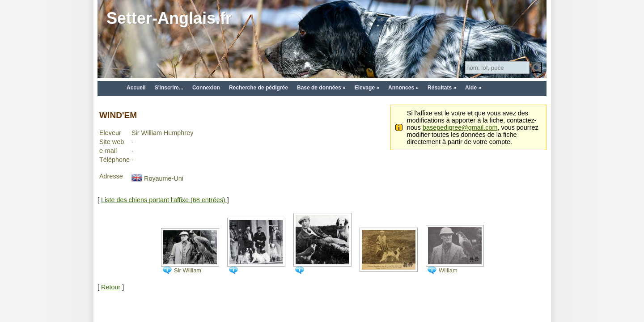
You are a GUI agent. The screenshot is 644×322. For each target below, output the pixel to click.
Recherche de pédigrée (258, 88)
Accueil (136, 88)
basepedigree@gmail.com (460, 127)
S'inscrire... (169, 88)
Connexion (206, 88)
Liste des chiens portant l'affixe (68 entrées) (164, 200)
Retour (111, 287)
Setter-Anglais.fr (169, 18)
